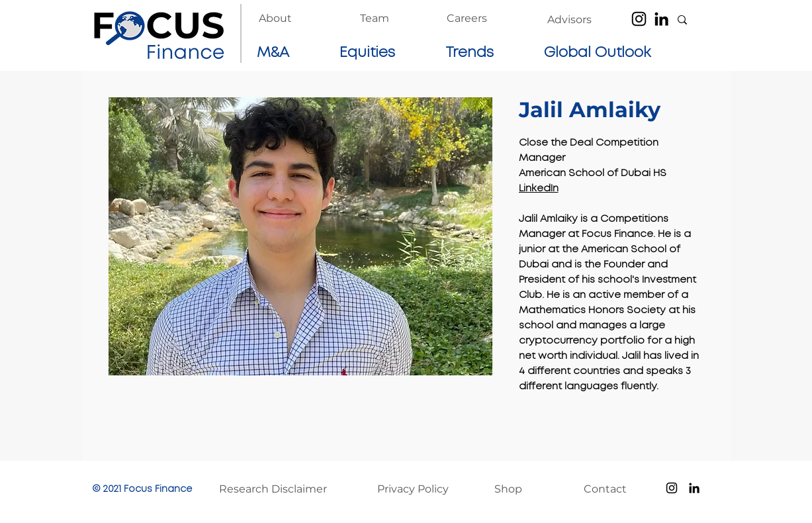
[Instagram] (639, 19)
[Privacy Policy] (420, 489)
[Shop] (522, 489)
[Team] (375, 19)
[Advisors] (570, 20)
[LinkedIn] (661, 19)
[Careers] (467, 19)
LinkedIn (539, 189)
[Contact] (611, 489)
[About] (275, 19)
